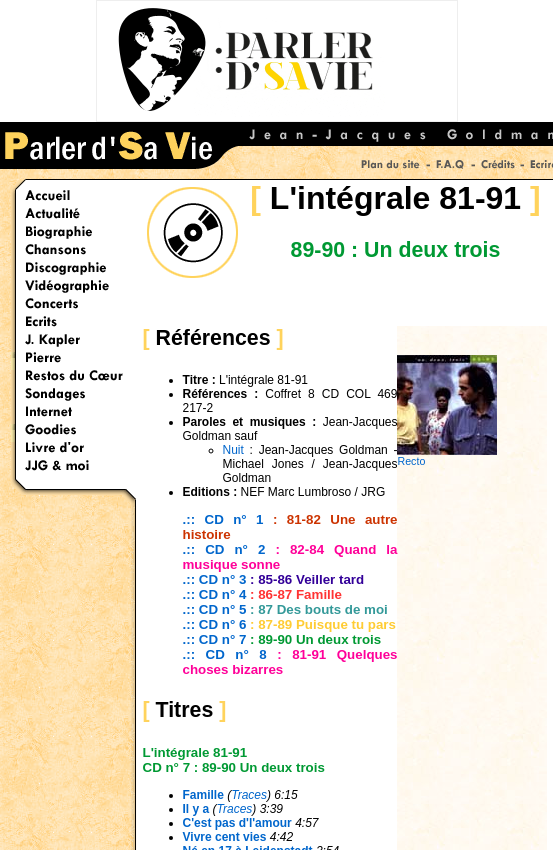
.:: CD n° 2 (224, 549)
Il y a (196, 809)
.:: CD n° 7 (217, 639)
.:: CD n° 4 (215, 594)
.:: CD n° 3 (215, 579)
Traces (249, 795)
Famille (203, 795)
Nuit (233, 450)
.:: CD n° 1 (223, 519)
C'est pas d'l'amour (237, 823)
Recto (447, 456)
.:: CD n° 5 (215, 609)
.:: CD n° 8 (225, 654)
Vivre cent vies (225, 837)
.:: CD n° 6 (215, 624)
